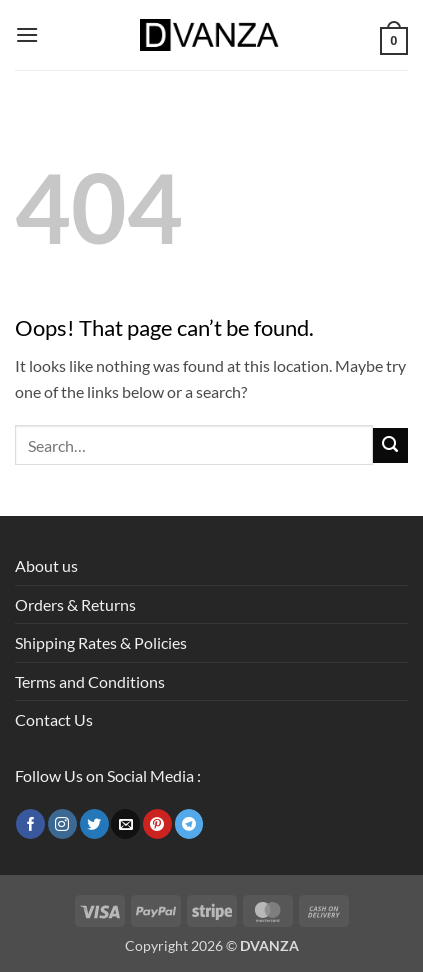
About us (46, 565)
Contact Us (54, 719)
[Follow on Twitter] (94, 824)
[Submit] (390, 445)
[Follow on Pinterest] (157, 824)
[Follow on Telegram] (189, 824)
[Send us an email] (125, 824)
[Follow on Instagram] (62, 824)
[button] (27, 34)
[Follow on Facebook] (30, 824)
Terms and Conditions (90, 681)
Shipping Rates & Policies (101, 642)
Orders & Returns (75, 604)
